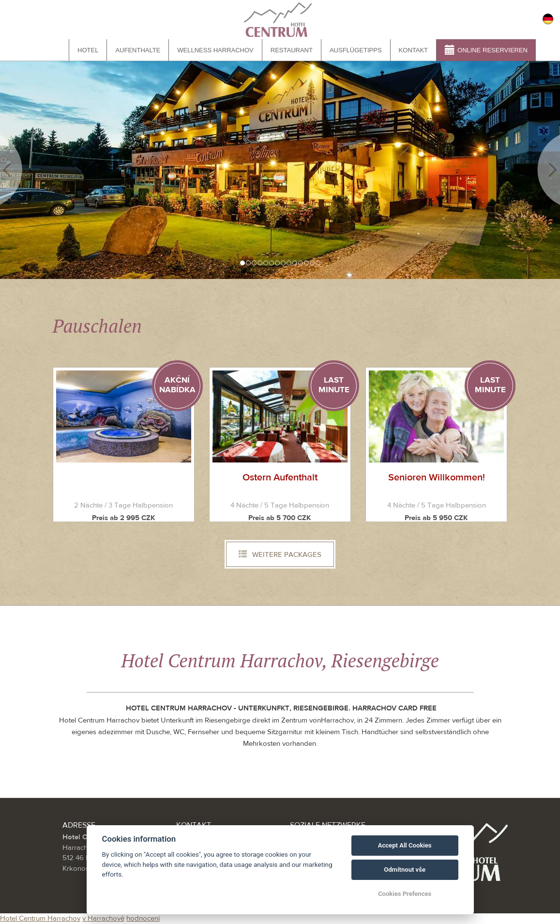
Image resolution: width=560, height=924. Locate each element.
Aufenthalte (138, 50)
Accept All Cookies (405, 845)
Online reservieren (486, 50)
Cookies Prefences (405, 894)
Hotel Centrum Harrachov (40, 918)
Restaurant (292, 50)
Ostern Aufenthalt (280, 477)
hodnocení (143, 918)
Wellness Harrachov (215, 50)
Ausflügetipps (356, 50)
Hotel (88, 50)
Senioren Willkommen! (437, 477)
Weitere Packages (280, 554)
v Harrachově (103, 918)
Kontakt (413, 50)
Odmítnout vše (405, 870)
